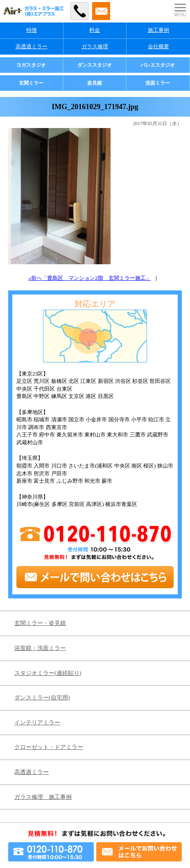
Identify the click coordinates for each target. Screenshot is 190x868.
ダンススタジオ (95, 65)
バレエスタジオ (158, 65)
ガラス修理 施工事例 (43, 797)
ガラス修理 (95, 46)
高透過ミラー (32, 46)
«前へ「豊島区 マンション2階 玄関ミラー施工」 (89, 278)
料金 (95, 30)
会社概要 (158, 46)
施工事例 (158, 30)
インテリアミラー (37, 723)
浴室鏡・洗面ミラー (40, 648)
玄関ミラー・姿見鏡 (40, 623)
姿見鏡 (95, 83)
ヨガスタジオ (31, 65)
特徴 (32, 30)
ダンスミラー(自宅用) (42, 698)
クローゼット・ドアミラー (49, 747)
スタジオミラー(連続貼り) (48, 673)
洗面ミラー (158, 83)
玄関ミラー (31, 83)
